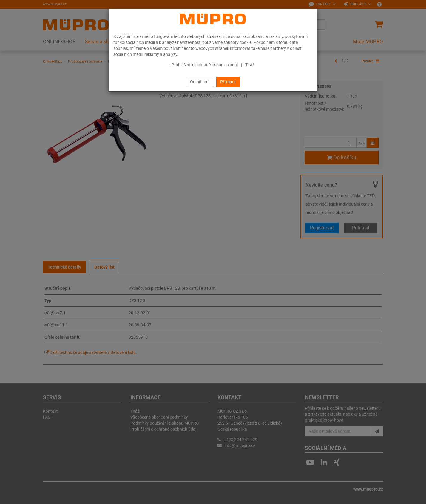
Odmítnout (200, 82)
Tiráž (250, 65)
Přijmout (228, 82)
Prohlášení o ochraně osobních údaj (205, 65)
